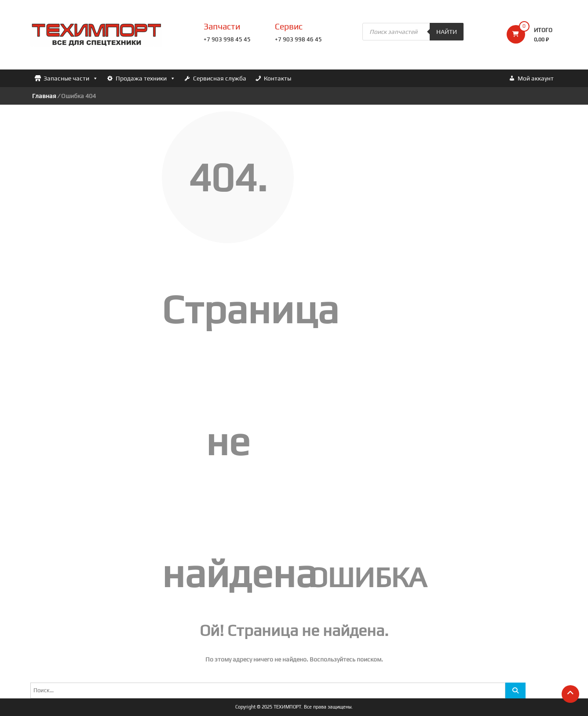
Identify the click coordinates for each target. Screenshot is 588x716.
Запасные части (71, 78)
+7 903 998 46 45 (298, 39)
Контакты (278, 78)
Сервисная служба (220, 78)
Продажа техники (146, 78)
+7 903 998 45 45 (227, 39)
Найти (447, 32)
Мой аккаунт (536, 78)
